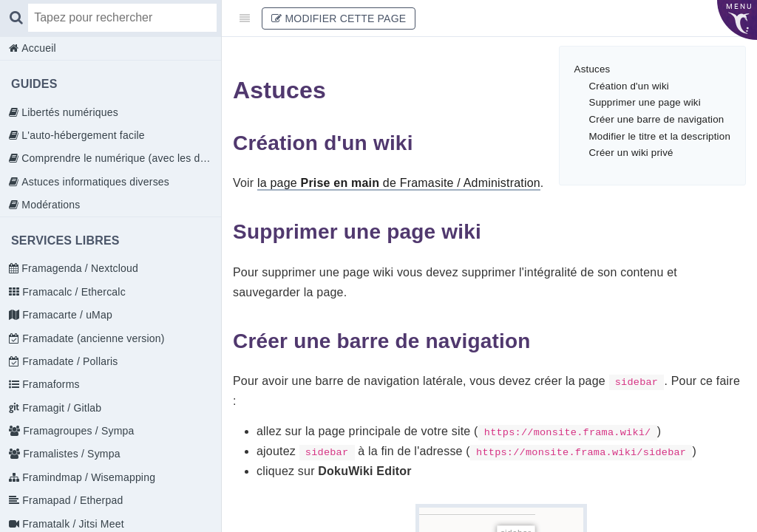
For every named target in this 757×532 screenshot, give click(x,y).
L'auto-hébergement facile (82, 135)
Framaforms (50, 384)
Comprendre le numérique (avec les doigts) (120, 158)
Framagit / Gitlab (60, 408)
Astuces (593, 69)
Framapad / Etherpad (71, 500)
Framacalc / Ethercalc (72, 292)
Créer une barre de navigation (657, 119)
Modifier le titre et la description (660, 136)
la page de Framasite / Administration (399, 183)
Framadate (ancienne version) (92, 338)
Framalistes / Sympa (70, 454)
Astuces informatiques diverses (94, 182)
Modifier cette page (339, 18)
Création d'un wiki (629, 86)
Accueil (37, 48)
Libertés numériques (68, 112)
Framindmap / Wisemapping (87, 477)
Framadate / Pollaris (68, 361)
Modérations (49, 205)
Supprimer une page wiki (645, 102)
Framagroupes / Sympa (77, 431)
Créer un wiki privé (631, 153)
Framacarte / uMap (66, 315)
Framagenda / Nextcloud (78, 268)
